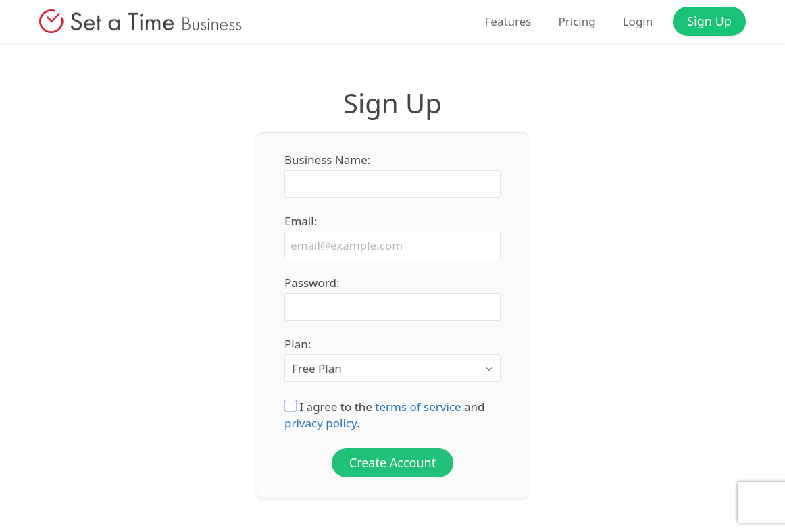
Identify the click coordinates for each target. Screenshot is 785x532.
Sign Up (709, 21)
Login (638, 22)
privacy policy (321, 423)
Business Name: (327, 160)
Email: (301, 221)
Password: (312, 283)
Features (508, 22)
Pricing (577, 22)
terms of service (418, 407)
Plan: (298, 344)
